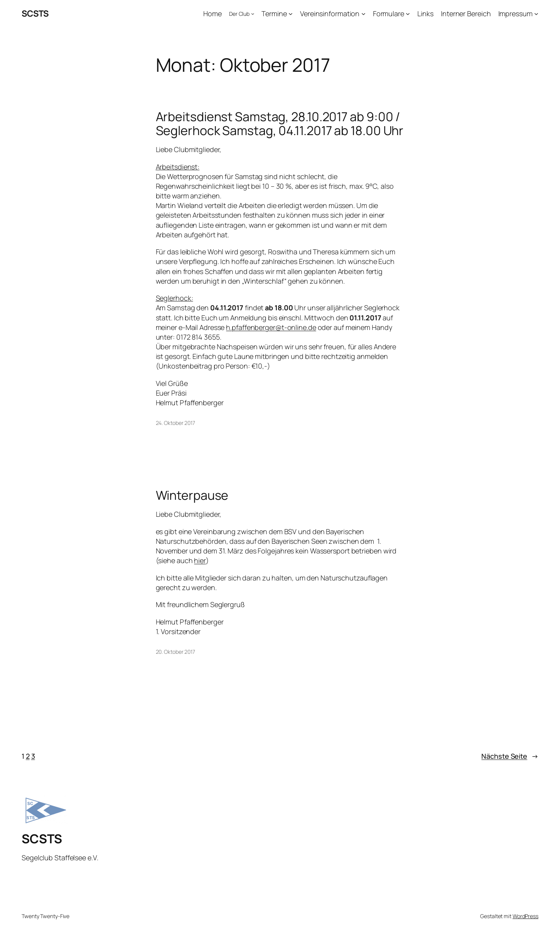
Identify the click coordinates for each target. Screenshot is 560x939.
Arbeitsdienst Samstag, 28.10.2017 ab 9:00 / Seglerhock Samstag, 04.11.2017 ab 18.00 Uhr (280, 124)
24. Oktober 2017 (175, 423)
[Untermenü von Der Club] (253, 14)
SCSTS (35, 14)
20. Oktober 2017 (175, 652)
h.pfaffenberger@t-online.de (271, 327)
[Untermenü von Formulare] (408, 14)
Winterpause (192, 495)
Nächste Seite (510, 756)
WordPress (525, 916)
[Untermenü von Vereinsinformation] (363, 14)
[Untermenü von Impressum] (536, 14)
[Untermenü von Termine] (291, 14)
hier (200, 560)
